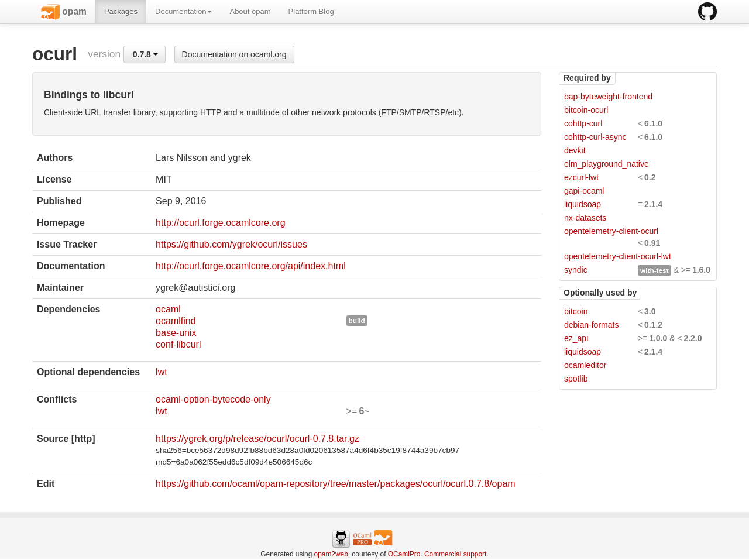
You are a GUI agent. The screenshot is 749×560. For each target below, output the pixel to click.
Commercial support (455, 554)
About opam (250, 11)
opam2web (331, 554)
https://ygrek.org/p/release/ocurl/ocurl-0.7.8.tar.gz (257, 439)
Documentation (183, 11)
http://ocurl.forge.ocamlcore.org (220, 223)
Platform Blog (311, 11)
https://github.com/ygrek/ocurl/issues (231, 244)
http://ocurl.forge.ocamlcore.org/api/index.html (251, 266)
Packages (121, 11)
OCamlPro (404, 554)
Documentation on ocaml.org (234, 54)
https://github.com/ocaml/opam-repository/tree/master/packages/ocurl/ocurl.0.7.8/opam (336, 484)
